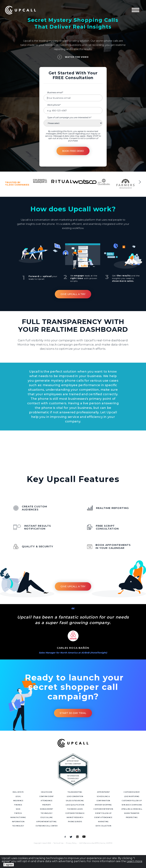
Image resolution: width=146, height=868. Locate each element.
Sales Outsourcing (75, 801)
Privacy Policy (71, 843)
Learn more (134, 861)
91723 (110, 843)
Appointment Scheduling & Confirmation (103, 796)
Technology (47, 813)
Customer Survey (132, 792)
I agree (9, 865)
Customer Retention (103, 809)
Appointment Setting (47, 822)
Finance (18, 805)
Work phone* (54, 105)
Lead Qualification (75, 805)
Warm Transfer (132, 813)
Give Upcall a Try (73, 294)
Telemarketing (75, 792)
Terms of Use (58, 843)
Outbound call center (47, 826)
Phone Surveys (75, 822)
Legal (18, 796)
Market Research (75, 817)
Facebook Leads (75, 809)
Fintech (18, 813)
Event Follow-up (103, 813)
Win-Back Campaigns (132, 805)
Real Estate (18, 792)
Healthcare (47, 792)
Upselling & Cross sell (132, 809)
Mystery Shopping (103, 805)
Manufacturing (18, 817)
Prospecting (132, 817)
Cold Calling (47, 817)
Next (140, 182)
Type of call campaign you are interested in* (69, 117)
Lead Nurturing (132, 796)
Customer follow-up (132, 801)
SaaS (18, 809)
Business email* (55, 92)
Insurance (18, 801)
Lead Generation (75, 796)
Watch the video (77, 57)
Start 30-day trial (73, 713)
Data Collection (103, 826)
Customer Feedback (75, 813)
